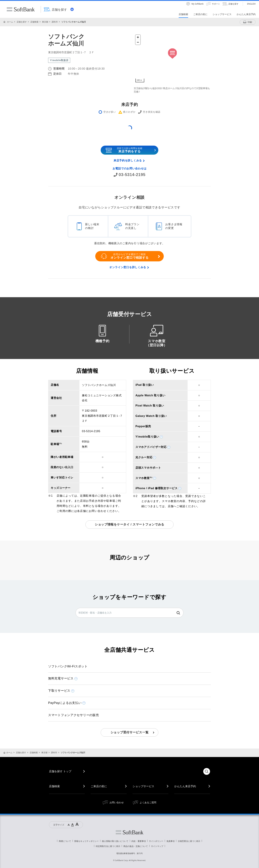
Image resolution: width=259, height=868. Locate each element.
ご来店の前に (99, 786)
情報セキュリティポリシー (86, 841)
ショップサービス (143, 786)
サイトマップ (157, 846)
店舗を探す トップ (60, 771)
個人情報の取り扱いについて (115, 841)
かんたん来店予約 (185, 786)
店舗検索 (34, 22)
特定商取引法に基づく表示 (108, 846)
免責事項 (171, 841)
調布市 (55, 22)
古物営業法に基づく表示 (189, 841)
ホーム (10, 22)
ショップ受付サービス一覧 (130, 732)
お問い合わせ (117, 802)
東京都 (45, 22)
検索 (178, 613)
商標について (65, 841)
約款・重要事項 (139, 841)
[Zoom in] (138, 37)
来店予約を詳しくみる (128, 160)
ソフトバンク (129, 832)
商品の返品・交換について (136, 846)
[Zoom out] (138, 42)
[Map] (172, 59)
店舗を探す (22, 22)
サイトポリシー (156, 841)
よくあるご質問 (148, 802)
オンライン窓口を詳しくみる (128, 267)
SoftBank (21, 9)
